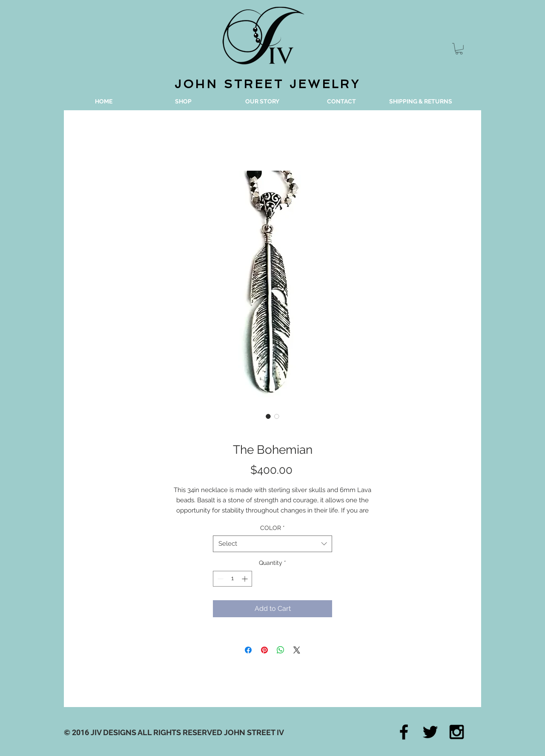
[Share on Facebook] (248, 650)
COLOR (272, 528)
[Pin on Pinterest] (264, 650)
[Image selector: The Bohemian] (268, 416)
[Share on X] (297, 650)
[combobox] (272, 544)
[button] (459, 49)
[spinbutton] (232, 579)
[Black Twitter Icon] (430, 732)
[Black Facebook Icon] (404, 732)
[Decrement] (219, 579)
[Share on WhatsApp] (281, 650)
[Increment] (245, 579)
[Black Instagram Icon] (457, 732)
